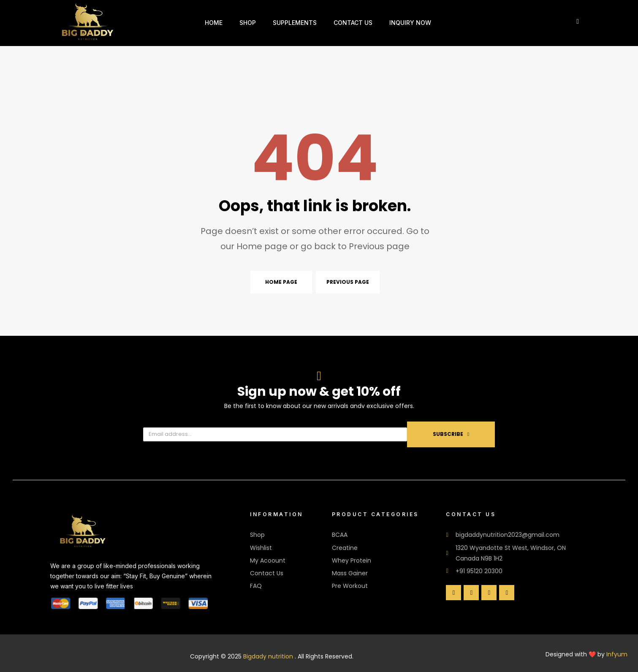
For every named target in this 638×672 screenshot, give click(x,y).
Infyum (617, 654)
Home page (281, 282)
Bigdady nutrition (268, 656)
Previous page (348, 282)
